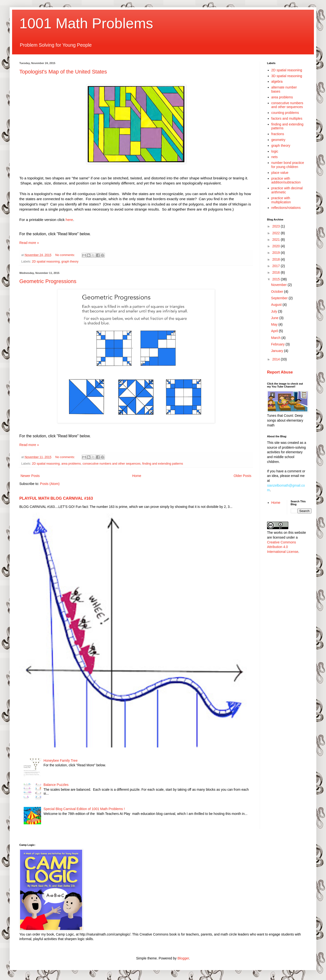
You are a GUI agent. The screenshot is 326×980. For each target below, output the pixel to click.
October (278, 292)
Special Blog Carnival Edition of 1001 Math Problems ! (84, 809)
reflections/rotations (286, 208)
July (275, 311)
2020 (277, 246)
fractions (278, 134)
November (279, 285)
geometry (278, 140)
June (275, 318)
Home (137, 476)
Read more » (29, 243)
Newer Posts (30, 476)
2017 (277, 266)
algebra (277, 81)
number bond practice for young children (288, 165)
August (277, 305)
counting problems (285, 113)
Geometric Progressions (48, 281)
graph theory (70, 262)
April (275, 331)
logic (275, 151)
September (280, 298)
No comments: (66, 255)
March (276, 338)
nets (275, 157)
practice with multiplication (281, 200)
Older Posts (243, 476)
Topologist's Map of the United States (63, 72)
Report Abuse (280, 372)
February (278, 344)
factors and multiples (287, 118)
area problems (71, 464)
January (278, 351)
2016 (277, 272)
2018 (277, 259)
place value (280, 173)
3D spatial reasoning (287, 76)
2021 (277, 240)
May (275, 324)
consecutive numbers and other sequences (111, 464)
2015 (277, 279)
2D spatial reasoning (46, 262)
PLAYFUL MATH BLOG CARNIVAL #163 (56, 498)
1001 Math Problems (86, 23)
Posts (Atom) (50, 484)
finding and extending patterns (163, 464)
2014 (277, 359)
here (69, 220)
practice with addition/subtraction (286, 180)
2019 (277, 253)
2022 (277, 233)
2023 (277, 226)
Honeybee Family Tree (61, 761)
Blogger (183, 958)
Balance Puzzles (56, 785)
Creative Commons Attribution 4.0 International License (283, 547)
